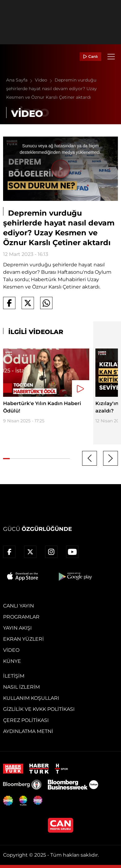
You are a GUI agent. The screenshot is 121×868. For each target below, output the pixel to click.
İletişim (14, 676)
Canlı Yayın (19, 606)
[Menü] (111, 57)
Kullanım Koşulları (31, 698)
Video (45, 80)
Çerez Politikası (26, 720)
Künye (12, 661)
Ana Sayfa (21, 80)
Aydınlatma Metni (28, 731)
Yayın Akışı (17, 628)
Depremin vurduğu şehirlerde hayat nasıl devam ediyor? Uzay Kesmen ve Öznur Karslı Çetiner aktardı (52, 89)
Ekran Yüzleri (23, 639)
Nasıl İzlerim (21, 687)
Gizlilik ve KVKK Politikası (39, 709)
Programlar (21, 617)
